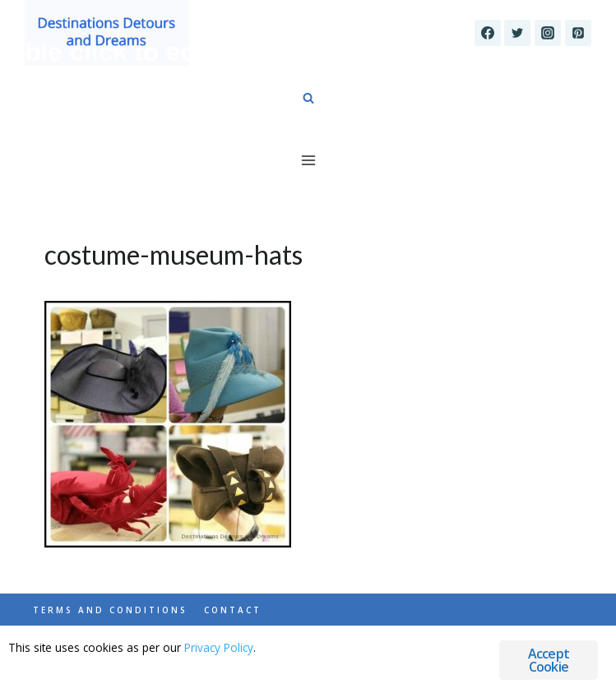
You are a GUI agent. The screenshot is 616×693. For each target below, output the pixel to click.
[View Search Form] (308, 99)
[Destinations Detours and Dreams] (107, 33)
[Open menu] (308, 160)
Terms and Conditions (110, 610)
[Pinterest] (578, 33)
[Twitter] (517, 33)
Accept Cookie (549, 660)
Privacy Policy (219, 647)
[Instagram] (548, 33)
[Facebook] (488, 33)
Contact (233, 610)
